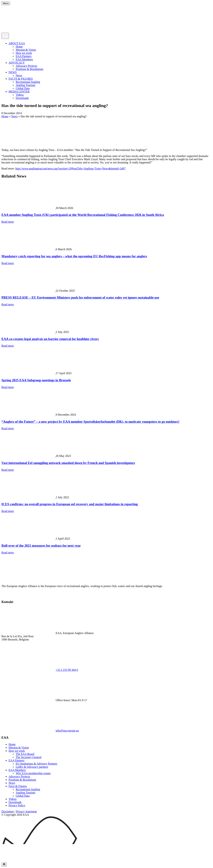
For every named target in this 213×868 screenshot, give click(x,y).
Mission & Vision (26, 50)
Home (19, 47)
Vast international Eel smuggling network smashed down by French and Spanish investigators (68, 463)
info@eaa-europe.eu (67, 731)
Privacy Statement (26, 811)
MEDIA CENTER (19, 92)
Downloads (22, 98)
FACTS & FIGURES (21, 79)
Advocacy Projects (26, 66)
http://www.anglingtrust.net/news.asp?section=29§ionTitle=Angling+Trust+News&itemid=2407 (70, 169)
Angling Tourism (25, 85)
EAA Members (24, 59)
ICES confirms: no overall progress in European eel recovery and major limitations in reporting (70, 504)
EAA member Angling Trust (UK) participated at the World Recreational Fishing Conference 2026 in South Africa (83, 215)
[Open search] (5, 36)
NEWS (13, 72)
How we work (24, 53)
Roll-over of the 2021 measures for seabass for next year (41, 546)
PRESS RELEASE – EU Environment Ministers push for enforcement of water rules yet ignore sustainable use (80, 297)
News (19, 75)
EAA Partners (24, 56)
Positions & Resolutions (30, 69)
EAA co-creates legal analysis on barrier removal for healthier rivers (50, 339)
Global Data (23, 88)
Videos (20, 95)
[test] (4, 595)
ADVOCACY (17, 63)
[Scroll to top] (4, 865)
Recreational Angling (28, 82)
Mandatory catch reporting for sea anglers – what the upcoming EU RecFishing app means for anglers (74, 256)
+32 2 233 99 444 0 (67, 670)
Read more (8, 222)
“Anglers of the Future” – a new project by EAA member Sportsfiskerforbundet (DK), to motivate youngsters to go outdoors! (90, 422)
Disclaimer (8, 811)
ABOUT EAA (17, 43)
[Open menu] (6, 3)
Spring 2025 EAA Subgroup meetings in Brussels (36, 380)
